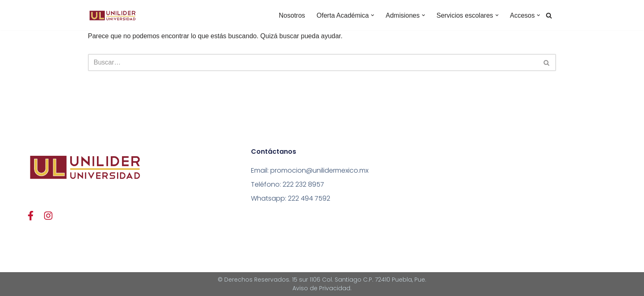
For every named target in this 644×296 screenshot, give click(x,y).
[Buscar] (549, 15)
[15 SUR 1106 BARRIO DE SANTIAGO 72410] (538, 198)
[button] (373, 15)
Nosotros (292, 15)
